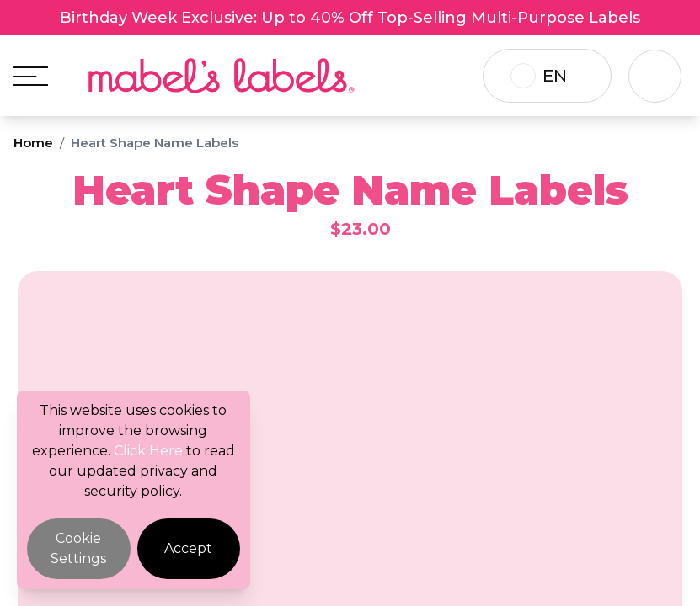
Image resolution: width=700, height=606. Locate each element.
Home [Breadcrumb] (33, 143)
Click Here (148, 451)
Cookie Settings (78, 548)
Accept (188, 548)
